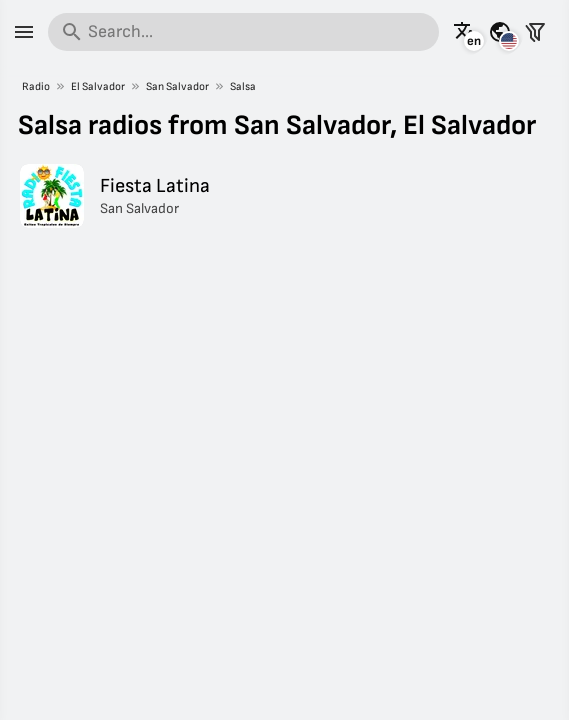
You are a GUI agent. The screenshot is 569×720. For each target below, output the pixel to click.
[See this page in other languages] (465, 32)
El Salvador (98, 86)
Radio (36, 86)
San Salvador (177, 86)
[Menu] (24, 32)
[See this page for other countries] (500, 32)
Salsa (243, 86)
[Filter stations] (535, 32)
